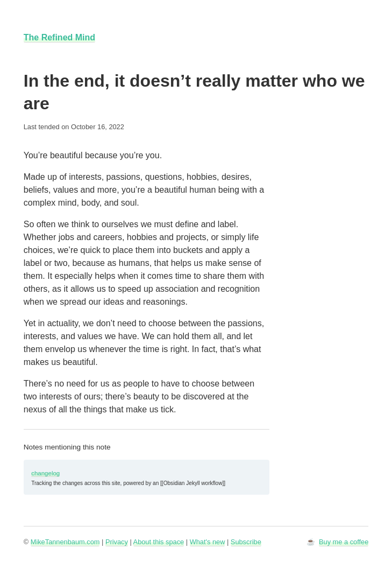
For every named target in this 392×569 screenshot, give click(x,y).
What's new (208, 542)
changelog (45, 473)
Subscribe (246, 542)
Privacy (117, 542)
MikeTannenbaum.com (65, 542)
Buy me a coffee (344, 542)
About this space (159, 542)
